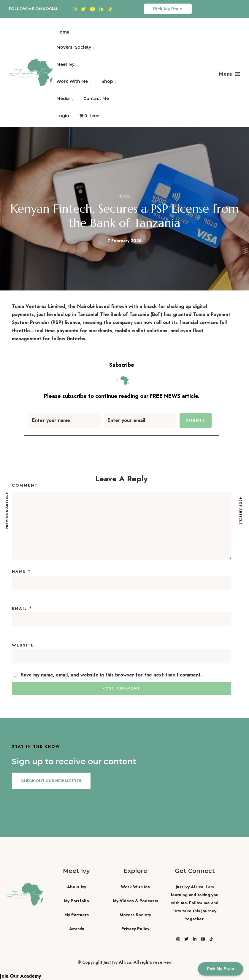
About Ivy (77, 887)
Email (20, 608)
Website (23, 645)
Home (63, 32)
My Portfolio (76, 901)
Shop (107, 81)
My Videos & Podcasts (135, 901)
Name (19, 571)
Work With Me (72, 81)
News (124, 196)
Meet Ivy (65, 64)
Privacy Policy (135, 929)
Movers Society (135, 915)
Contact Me (96, 99)
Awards (77, 929)
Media (63, 99)
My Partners (77, 915)
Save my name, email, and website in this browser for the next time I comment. (111, 675)
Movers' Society (74, 47)
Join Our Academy (20, 976)
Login (63, 116)
